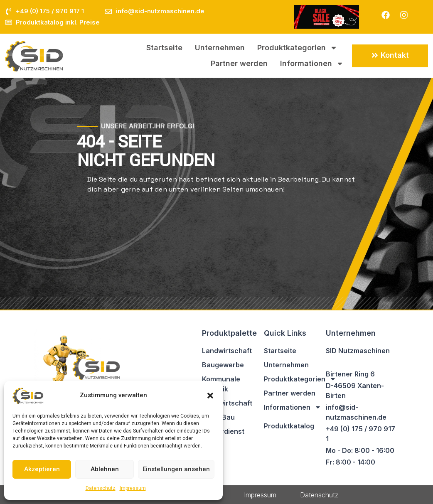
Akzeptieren (42, 469)
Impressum (133, 488)
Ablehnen (105, 469)
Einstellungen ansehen (176, 469)
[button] (210, 396)
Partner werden (239, 63)
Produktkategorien (297, 48)
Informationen (312, 64)
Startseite (164, 48)
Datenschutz (101, 488)
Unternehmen (220, 48)
